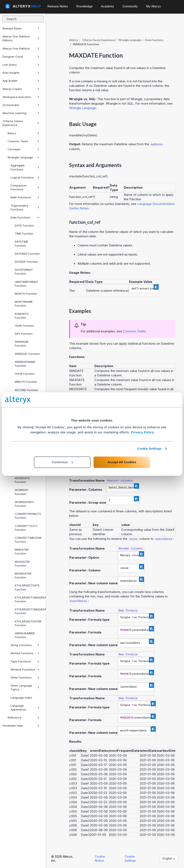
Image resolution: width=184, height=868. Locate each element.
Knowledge (85, 6)
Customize (62, 462)
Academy (108, 6)
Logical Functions (25, 177)
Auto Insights (21, 73)
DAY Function (24, 334)
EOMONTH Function (22, 316)
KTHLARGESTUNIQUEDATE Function (29, 599)
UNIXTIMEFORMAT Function (27, 284)
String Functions (25, 645)
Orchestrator (21, 105)
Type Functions (25, 661)
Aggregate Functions (25, 167)
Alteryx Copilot (21, 89)
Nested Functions (25, 653)
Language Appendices (25, 708)
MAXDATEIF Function (22, 564)
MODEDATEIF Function (23, 575)
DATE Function (24, 225)
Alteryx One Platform (21, 48)
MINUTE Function (26, 382)
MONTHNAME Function (24, 304)
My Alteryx (154, 6)
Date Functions (25, 217)
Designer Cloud (21, 57)
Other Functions (25, 677)
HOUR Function (25, 374)
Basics (23, 133)
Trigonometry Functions (25, 207)
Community (130, 6)
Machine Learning (21, 113)
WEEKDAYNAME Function (25, 364)
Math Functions (25, 197)
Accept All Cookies (122, 462)
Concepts (23, 149)
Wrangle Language (23, 157)
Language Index (21, 698)
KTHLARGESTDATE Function (27, 587)
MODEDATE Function (22, 480)
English (169, 858)
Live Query (21, 65)
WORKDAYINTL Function (25, 504)
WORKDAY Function (22, 492)
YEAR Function (24, 326)
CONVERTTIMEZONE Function (28, 540)
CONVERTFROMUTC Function (28, 516)
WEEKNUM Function (22, 344)
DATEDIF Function (26, 262)
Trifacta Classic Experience (21, 123)
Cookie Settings (149, 449)
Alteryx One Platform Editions (21, 38)
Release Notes (21, 28)
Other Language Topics (25, 687)
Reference (23, 717)
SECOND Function (27, 390)
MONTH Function (26, 294)
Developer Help (21, 726)
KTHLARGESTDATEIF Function (28, 623)
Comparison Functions (25, 187)
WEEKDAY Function (27, 354)
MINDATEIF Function (22, 551)
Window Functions (25, 669)
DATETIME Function (21, 243)
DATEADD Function (27, 254)
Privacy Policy (142, 432)
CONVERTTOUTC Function (26, 528)
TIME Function (24, 234)
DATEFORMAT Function (24, 272)
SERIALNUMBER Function (25, 635)
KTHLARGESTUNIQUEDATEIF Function (29, 611)
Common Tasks (23, 141)
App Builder (21, 81)
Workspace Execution (21, 97)
